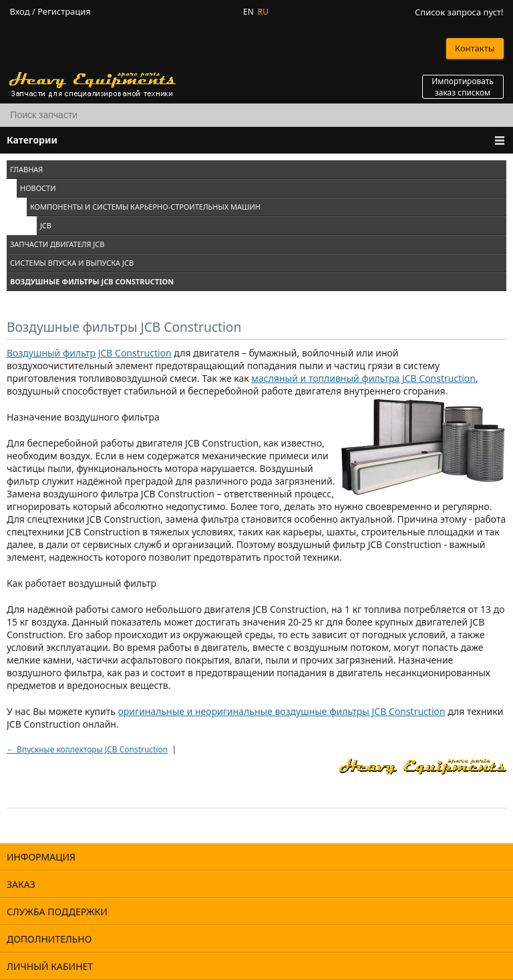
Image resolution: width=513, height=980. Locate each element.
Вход (19, 12)
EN (248, 12)
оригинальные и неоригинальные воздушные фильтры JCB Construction (282, 711)
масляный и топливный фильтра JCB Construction (363, 378)
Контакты (475, 48)
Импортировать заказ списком (463, 87)
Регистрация (64, 12)
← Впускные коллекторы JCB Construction (87, 749)
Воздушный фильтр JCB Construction (89, 353)
